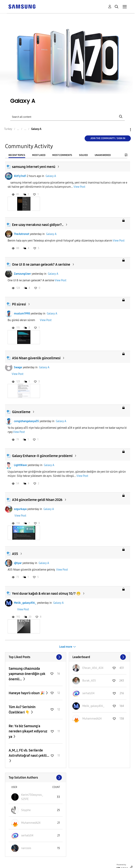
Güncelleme (21, 412)
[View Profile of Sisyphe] (26, 810)
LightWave (20, 465)
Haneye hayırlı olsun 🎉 (27, 693)
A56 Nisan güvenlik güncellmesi (36, 358)
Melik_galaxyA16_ (25, 603)
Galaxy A (51, 176)
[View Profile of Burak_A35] (89, 681)
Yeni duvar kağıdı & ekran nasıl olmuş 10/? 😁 (46, 593)
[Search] (67, 117)
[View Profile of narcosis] (26, 848)
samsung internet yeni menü (34, 167)
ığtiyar (18, 563)
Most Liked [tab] (39, 155)
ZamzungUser (22, 274)
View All (36, 657)
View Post (79, 187)
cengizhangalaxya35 (26, 421)
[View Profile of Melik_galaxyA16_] (93, 706)
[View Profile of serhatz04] (88, 693)
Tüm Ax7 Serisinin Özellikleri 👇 (22, 710)
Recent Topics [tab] (17, 155)
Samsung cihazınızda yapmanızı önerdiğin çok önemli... (27, 674)
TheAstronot (22, 234)
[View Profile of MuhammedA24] (92, 719)
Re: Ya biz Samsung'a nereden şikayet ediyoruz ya (28, 731)
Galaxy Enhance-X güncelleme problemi (42, 456)
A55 (15, 554)
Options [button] (125, 130)
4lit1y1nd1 (20, 176)
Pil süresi (19, 304)
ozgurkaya (20, 509)
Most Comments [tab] (62, 155)
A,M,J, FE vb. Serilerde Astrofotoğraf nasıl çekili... (29, 753)
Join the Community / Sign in (108, 138)
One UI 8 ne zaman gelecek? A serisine (41, 264)
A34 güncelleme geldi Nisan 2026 (37, 500)
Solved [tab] (83, 155)
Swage (18, 367)
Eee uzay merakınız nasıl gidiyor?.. (38, 225)
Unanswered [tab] (103, 155)
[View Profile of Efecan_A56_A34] (93, 668)
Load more (66, 647)
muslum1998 (22, 313)
